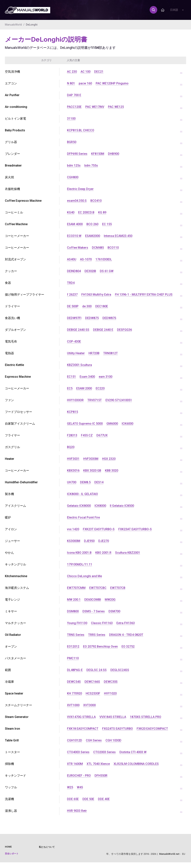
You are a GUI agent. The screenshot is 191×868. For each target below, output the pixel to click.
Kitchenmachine (16, 576)
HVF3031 (73, 459)
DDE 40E (104, 799)
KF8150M (98, 154)
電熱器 (9, 353)
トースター (12, 752)
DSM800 (73, 611)
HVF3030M (91, 459)
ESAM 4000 (75, 224)
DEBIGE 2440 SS (78, 330)
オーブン (11, 647)
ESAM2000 (93, 236)
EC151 (71, 377)
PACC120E (74, 107)
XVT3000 (89, 705)
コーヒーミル (14, 212)
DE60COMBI (93, 600)
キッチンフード (15, 776)
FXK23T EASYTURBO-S (99, 529)
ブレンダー (12, 154)
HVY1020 (110, 693)
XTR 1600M (75, 764)
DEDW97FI (74, 318)
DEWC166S (92, 682)
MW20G (110, 600)
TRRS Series (97, 635)
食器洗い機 (12, 318)
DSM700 (114, 611)
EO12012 (73, 647)
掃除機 (9, 764)
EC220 (100, 388)
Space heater (14, 693)
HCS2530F (93, 693)
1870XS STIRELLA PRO (146, 717)
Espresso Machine (18, 377)
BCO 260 (92, 224)
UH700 (72, 482)
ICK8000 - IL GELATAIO (82, 494)
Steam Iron (12, 729)
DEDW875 (92, 318)
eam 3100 (106, 377)
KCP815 (72, 412)
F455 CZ (87, 435)
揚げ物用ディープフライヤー (25, 295)
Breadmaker (13, 165)
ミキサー (11, 611)
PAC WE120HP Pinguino (112, 83)
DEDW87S (109, 318)
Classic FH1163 (102, 623)
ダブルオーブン (15, 330)
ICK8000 (100, 506)
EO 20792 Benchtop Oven (100, 647)
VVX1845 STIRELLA (113, 717)
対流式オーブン (15, 259)
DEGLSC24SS (120, 670)
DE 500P (73, 306)
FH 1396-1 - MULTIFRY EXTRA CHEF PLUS (144, 295)
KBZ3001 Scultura (79, 365)
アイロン (11, 529)
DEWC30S (111, 682)
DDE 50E (88, 799)
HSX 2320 (109, 459)
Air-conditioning (16, 107)
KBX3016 (73, 471)
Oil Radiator (13, 635)
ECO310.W (74, 236)
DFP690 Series (77, 154)
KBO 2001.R (103, 553)
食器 (8, 283)
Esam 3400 (87, 377)
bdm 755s (91, 165)
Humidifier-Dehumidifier (21, 482)
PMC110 (73, 658)
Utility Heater (76, 353)
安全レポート (12, 854)
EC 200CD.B (86, 212)
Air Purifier (12, 95)
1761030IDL (104, 259)
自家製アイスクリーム (20, 424)
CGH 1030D (113, 740)
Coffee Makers (78, 248)
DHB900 (114, 154)
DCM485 (98, 248)
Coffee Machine (16, 224)
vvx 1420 (73, 529)
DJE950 (89, 541)
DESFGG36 (124, 330)
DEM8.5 (85, 482)
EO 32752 (128, 647)
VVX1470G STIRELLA (81, 717)
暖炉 (8, 517)
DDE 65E (73, 799)
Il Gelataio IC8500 (122, 506)
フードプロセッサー (18, 412)
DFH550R (101, 776)
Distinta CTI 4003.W (133, 752)
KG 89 (102, 212)
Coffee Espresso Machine (23, 201)
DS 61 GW (107, 271)
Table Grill (12, 740)
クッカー (11, 271)
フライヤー (12, 435)
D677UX (102, 435)
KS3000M (74, 541)
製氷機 (9, 494)
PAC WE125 (116, 107)
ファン (9, 400)
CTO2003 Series (104, 752)
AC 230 (72, 72)
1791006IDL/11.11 (80, 564)
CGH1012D (75, 740)
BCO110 (113, 248)
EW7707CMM (76, 588)
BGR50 (72, 142)
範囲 (8, 670)
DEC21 (99, 72)
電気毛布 (11, 341)
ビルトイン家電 (15, 119)
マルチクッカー (15, 623)
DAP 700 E (74, 95)
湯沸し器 (11, 811)
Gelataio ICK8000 (79, 506)
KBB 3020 (112, 471)
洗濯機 (9, 799)
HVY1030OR (75, 400)
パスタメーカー (15, 658)
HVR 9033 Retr (77, 811)
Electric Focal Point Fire (83, 517)
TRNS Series (76, 635)
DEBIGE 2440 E (103, 330)
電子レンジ (12, 600)
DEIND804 (74, 271)
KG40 (71, 212)
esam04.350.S (77, 201)
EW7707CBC (98, 588)
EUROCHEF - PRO (79, 776)
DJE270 (104, 541)
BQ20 (71, 447)
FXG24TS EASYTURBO (117, 729)
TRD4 (71, 283)
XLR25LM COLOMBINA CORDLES (136, 764)
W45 (80, 787)
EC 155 (107, 224)
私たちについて (47, 847)
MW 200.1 (74, 600)
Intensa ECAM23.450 (118, 236)
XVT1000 (73, 705)
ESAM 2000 (84, 388)
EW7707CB (118, 588)
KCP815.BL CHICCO (81, 130)
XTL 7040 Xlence (98, 764)
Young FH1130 (77, 623)
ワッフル (11, 787)
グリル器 (11, 142)
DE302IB (90, 271)
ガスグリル (12, 447)
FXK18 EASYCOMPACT (83, 729)
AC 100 (85, 72)
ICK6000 (127, 424)
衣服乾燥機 (12, 189)
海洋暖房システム (17, 588)
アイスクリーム (15, 506)
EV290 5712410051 (119, 400)
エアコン (11, 83)
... (181, 72)
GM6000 (112, 424)
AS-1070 (86, 259)
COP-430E (74, 341)
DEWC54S (74, 682)
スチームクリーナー (18, 705)
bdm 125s (74, 165)
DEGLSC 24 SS (97, 670)
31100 (71, 119)
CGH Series (94, 740)
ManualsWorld (13, 25)
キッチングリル (15, 564)
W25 (70, 787)
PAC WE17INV (95, 107)
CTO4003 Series (78, 752)
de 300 (87, 306)
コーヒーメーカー (17, 248)
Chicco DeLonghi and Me (84, 576)
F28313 (72, 435)
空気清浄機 (12, 72)
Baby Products (15, 130)
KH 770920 (74, 693)
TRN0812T (111, 353)
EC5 (70, 388)
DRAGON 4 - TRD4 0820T (126, 635)
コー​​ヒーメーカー (17, 236)
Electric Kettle (14, 365)
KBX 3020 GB (92, 471)
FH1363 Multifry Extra (96, 295)
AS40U (72, 259)
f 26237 (72, 295)
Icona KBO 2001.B (79, 553)
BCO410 (96, 201)
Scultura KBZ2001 (128, 553)
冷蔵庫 (9, 682)
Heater (10, 459)
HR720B (94, 353)
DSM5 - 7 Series (94, 611)
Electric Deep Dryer (80, 189)
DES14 (99, 482)
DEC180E (102, 306)
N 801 (71, 83)
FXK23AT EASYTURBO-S (135, 529)
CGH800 (73, 177)
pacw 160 (85, 83)
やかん (9, 553)
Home (8, 847)
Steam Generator (17, 717)
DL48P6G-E (75, 670)
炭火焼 (9, 177)
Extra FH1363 (126, 623)
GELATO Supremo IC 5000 (85, 424)
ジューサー (12, 541)
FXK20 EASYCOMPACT (152, 729)
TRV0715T (95, 400)
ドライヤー (12, 306)
